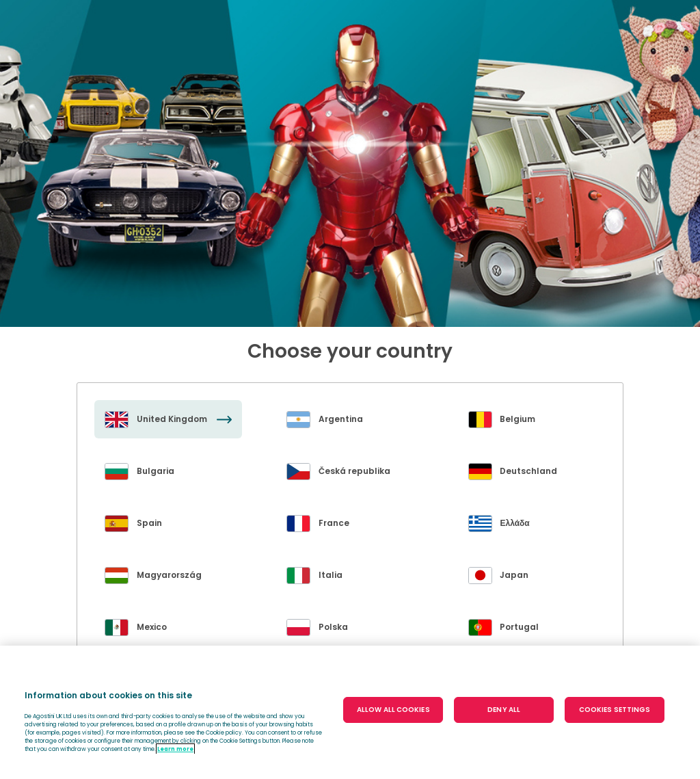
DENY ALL (504, 710)
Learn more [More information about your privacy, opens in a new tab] (175, 749)
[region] (350, 712)
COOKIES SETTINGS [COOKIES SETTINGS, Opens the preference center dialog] (615, 710)
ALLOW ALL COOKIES (393, 710)
